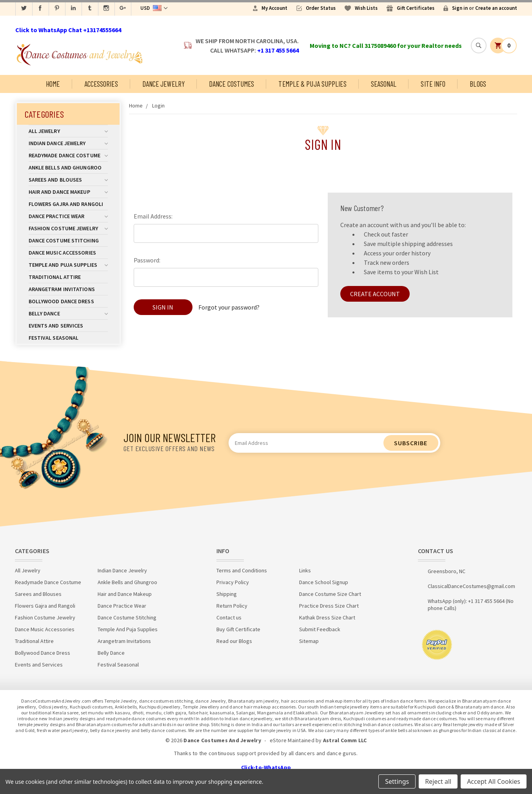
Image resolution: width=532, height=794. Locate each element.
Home (53, 84)
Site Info (433, 84)
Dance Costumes (232, 84)
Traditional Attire (55, 277)
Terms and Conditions (242, 570)
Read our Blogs (234, 641)
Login (158, 106)
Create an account (496, 8)
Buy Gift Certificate (238, 629)
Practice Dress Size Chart (329, 606)
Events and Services (56, 326)
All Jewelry (68, 131)
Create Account (375, 294)
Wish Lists (366, 8)
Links (305, 570)
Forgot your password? (229, 307)
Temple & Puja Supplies (312, 84)
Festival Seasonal (54, 338)
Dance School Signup (324, 582)
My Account (274, 8)
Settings (397, 781)
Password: (147, 260)
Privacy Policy (233, 582)
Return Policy (232, 606)
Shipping (227, 594)
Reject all (438, 781)
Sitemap (309, 641)
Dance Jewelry (163, 84)
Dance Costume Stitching (64, 240)
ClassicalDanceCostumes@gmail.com (471, 586)
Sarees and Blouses (68, 180)
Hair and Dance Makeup (68, 192)
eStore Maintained (292, 740)
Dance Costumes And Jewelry (222, 740)
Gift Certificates (416, 8)
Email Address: (153, 216)
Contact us (229, 617)
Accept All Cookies (494, 781)
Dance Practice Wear (68, 216)
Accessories (101, 84)
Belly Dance (68, 313)
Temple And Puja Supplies (68, 265)
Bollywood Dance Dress (61, 301)
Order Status (321, 8)
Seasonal (384, 84)
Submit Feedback (320, 629)
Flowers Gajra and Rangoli (66, 204)
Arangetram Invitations (62, 289)
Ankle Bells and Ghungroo (65, 168)
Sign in (460, 8)
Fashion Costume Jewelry (68, 228)
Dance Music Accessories (62, 253)
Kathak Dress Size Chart (327, 617)
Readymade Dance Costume (68, 155)
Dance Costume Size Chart (330, 594)
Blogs (478, 84)
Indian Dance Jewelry (68, 143)
